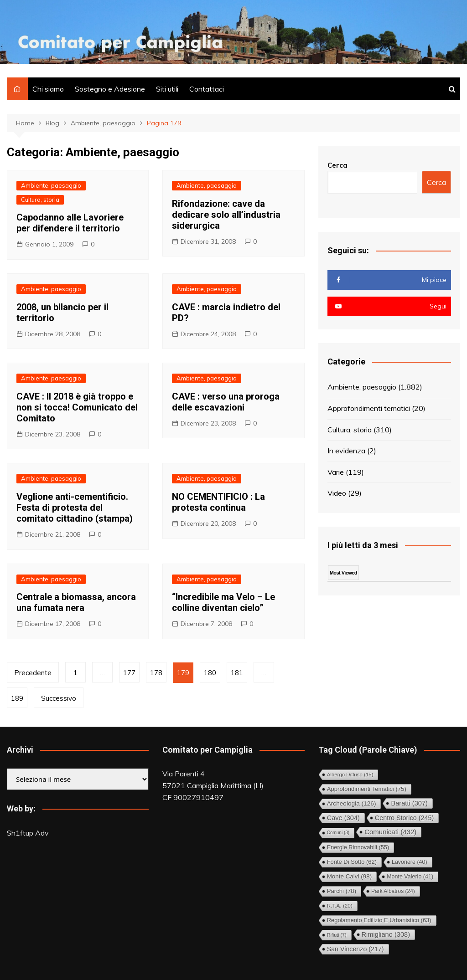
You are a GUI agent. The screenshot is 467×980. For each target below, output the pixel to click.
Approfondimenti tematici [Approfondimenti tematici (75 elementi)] (367, 789)
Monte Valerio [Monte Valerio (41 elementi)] (410, 877)
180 (210, 673)
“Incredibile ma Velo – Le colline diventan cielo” (223, 602)
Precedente (33, 673)
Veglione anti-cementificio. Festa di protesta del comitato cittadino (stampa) (75, 508)
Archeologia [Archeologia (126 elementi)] (352, 803)
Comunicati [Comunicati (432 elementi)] (390, 832)
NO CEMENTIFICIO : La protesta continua (218, 502)
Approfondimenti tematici (369, 408)
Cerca (337, 165)
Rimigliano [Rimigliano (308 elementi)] (386, 934)
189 (17, 698)
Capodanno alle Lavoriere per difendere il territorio (70, 223)
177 (129, 673)
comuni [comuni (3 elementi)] (338, 833)
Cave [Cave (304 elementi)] (343, 818)
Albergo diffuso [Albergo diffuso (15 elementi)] (350, 775)
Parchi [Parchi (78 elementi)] (342, 891)
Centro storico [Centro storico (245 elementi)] (404, 818)
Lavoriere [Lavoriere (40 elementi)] (410, 862)
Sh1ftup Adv (28, 833)
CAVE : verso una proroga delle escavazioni (226, 402)
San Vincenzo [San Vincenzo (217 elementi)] (355, 949)
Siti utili (167, 89)
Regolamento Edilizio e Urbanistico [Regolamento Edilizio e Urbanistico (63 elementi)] (379, 920)
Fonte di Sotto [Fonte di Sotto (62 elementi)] (352, 862)
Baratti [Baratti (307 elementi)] (409, 803)
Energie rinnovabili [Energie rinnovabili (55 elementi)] (358, 847)
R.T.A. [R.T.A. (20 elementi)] (340, 906)
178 (156, 673)
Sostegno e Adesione (110, 89)
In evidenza (346, 451)
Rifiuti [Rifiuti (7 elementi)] (337, 935)
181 (237, 673)
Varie (336, 472)
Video (337, 493)
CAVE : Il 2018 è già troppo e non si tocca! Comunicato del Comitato (77, 407)
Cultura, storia (40, 200)
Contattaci (207, 89)
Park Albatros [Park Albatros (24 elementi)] (393, 891)
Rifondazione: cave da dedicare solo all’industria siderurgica (226, 215)
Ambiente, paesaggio (51, 185)
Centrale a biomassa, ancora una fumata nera (76, 602)
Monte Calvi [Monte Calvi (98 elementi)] (349, 876)
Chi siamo (48, 89)
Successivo (59, 698)
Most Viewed (343, 573)
